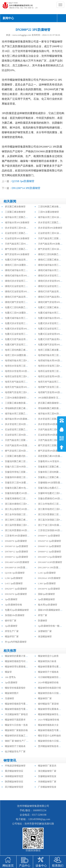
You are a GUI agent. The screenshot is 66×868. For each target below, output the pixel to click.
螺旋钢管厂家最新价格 (16, 730)
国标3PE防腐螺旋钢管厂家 (51, 610)
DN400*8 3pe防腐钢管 (16, 541)
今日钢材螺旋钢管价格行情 (52, 677)
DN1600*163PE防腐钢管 (50, 562)
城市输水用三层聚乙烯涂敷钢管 (21, 217)
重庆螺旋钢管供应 (14, 771)
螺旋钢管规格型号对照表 (18, 661)
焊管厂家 (43, 615)
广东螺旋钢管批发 (47, 787)
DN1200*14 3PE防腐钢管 (26, 188)
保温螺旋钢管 (45, 636)
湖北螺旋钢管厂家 (47, 771)
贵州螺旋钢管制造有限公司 (52, 746)
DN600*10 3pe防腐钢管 (50, 546)
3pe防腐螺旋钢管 (47, 599)
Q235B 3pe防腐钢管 (23, 181)
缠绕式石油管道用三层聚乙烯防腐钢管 (24, 286)
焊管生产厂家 (12, 631)
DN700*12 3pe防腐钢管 (17, 552)
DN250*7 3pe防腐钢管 (16, 589)
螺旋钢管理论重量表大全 (51, 709)
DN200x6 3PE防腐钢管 (49, 578)
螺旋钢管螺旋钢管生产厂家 (52, 714)
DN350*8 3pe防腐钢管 (16, 594)
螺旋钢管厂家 (45, 698)
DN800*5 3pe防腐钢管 (49, 536)
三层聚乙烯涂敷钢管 (15, 212)
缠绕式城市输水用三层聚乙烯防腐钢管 (24, 270)
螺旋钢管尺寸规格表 (48, 672)
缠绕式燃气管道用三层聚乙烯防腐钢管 (24, 302)
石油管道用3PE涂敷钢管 (17, 238)
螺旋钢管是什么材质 (48, 656)
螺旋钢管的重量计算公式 (18, 656)
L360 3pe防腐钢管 (47, 583)
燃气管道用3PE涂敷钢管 (17, 254)
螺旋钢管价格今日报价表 (51, 693)
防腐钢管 (43, 621)
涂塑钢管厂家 (45, 631)
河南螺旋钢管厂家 (47, 782)
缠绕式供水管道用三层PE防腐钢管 (22, 281)
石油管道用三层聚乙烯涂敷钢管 (21, 233)
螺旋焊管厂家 (12, 636)
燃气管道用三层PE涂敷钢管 (52, 249)
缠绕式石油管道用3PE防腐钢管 (21, 291)
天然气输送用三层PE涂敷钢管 (20, 244)
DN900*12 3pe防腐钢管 (17, 557)
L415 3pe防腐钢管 (14, 583)
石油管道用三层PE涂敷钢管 (52, 233)
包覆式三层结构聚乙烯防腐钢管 (21, 307)
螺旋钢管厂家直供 (47, 766)
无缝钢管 (10, 698)
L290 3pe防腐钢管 (14, 578)
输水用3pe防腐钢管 (48, 605)
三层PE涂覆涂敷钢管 (48, 212)
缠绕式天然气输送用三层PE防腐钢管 (23, 297)
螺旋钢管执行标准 (47, 661)
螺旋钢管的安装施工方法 (18, 736)
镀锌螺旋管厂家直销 (48, 704)
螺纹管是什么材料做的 (49, 736)
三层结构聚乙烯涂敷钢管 (51, 207)
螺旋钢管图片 (12, 693)
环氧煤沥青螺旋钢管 (15, 766)
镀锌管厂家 (11, 621)
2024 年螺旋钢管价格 (49, 720)
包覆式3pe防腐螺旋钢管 (17, 610)
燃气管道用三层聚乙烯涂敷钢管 (21, 249)
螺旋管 (8, 672)
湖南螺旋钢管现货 (14, 776)
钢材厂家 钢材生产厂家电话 (19, 741)
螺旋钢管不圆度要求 (15, 720)
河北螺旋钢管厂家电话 (16, 714)
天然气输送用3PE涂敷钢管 (51, 244)
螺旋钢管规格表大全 (48, 725)
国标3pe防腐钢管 (47, 594)
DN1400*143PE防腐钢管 (17, 562)
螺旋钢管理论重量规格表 (18, 667)
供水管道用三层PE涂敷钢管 (19, 228)
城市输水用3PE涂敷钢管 (17, 222)
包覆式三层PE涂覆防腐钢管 (19, 313)
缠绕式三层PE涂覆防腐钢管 (19, 265)
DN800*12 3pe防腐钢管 (50, 552)
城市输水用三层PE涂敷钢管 (52, 217)
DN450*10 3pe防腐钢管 (50, 541)
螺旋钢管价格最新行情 (49, 688)
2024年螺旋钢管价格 (48, 682)
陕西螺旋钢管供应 (14, 782)
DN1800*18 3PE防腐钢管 (17, 567)
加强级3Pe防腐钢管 (15, 615)
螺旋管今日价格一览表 (16, 725)
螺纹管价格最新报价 (15, 688)
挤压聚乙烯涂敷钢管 (15, 207)
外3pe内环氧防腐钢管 (16, 642)
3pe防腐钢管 (11, 599)
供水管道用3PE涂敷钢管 (50, 228)
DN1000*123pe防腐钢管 (50, 557)
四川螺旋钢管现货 (14, 787)
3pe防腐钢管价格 (13, 605)
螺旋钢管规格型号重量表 (18, 704)
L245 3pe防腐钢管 (47, 573)
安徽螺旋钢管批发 (47, 776)
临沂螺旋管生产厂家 (15, 751)
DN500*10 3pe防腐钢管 (17, 546)
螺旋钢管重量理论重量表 (51, 667)
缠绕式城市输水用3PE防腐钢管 (21, 276)
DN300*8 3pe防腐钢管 (49, 589)
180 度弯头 (10, 677)
